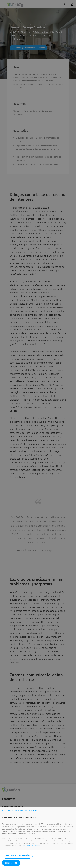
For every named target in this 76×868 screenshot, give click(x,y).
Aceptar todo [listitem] (11, 863)
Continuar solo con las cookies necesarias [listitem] (21, 810)
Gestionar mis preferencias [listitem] (17, 855)
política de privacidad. (32, 846)
